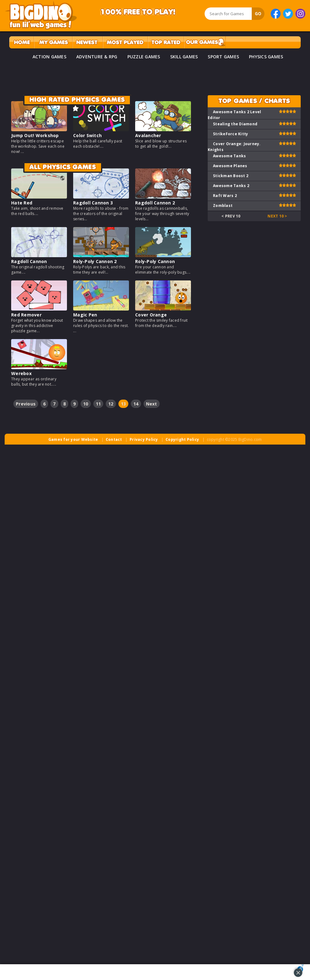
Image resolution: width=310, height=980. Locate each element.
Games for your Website (73, 439)
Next (152, 404)
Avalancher (148, 135)
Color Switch (87, 135)
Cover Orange (151, 315)
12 (111, 404)
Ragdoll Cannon (29, 261)
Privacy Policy (144, 439)
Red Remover (26, 315)
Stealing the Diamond (235, 124)
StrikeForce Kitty (230, 134)
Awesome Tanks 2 (231, 186)
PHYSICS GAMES (266, 57)
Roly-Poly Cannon (155, 261)
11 (98, 404)
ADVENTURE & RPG (97, 57)
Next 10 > (277, 216)
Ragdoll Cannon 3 (93, 203)
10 (86, 404)
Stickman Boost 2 (231, 176)
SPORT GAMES (223, 57)
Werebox (21, 373)
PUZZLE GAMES (144, 57)
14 (136, 404)
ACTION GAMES (49, 57)
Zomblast (223, 206)
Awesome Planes (230, 166)
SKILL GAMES (184, 57)
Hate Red (22, 203)
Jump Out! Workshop (35, 135)
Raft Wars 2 (225, 196)
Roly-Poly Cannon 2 (95, 261)
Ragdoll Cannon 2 (155, 203)
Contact (114, 439)
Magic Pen (85, 315)
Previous (26, 404)
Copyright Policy (182, 439)
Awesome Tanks (229, 156)
